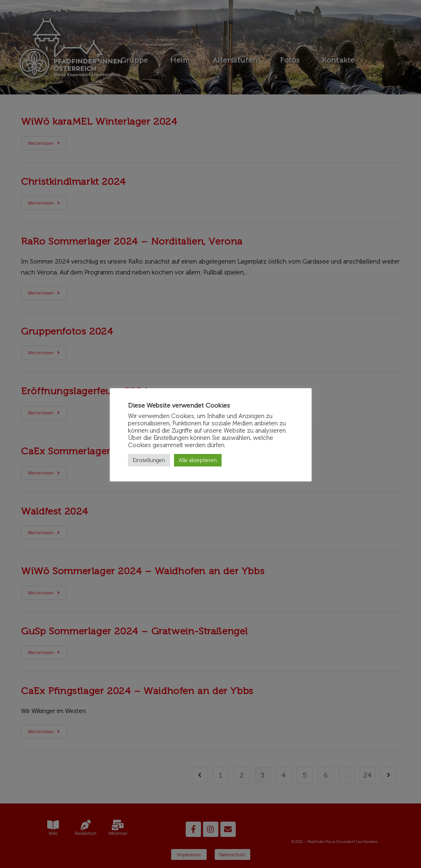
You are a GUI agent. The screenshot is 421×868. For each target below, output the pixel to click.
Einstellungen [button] (149, 460)
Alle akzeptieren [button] (198, 460)
